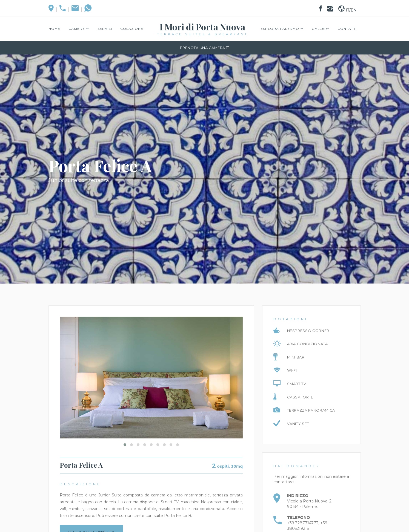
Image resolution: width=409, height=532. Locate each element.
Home (54, 29)
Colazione (132, 29)
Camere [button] (79, 29)
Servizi (105, 29)
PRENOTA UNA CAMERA (205, 48)
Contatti (347, 29)
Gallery (321, 29)
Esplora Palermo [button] (282, 29)
